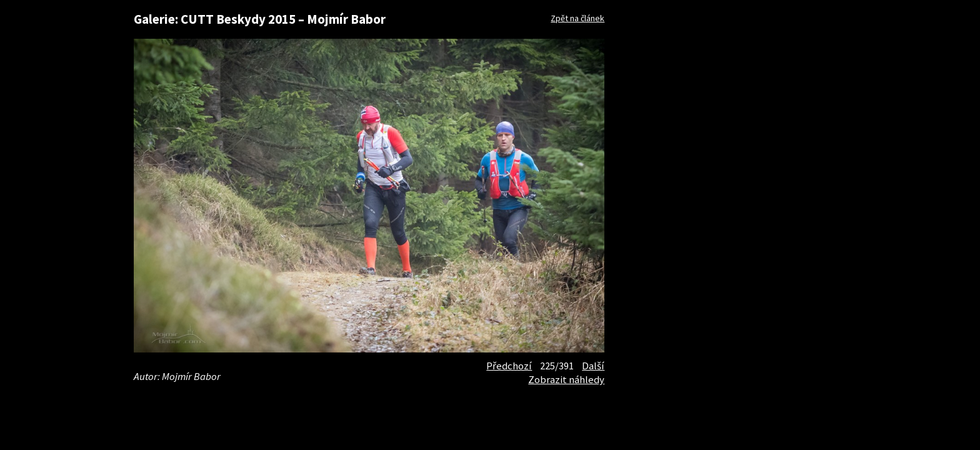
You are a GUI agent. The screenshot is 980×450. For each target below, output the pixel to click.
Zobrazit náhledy (566, 379)
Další (593, 366)
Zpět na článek (577, 18)
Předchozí (509, 366)
